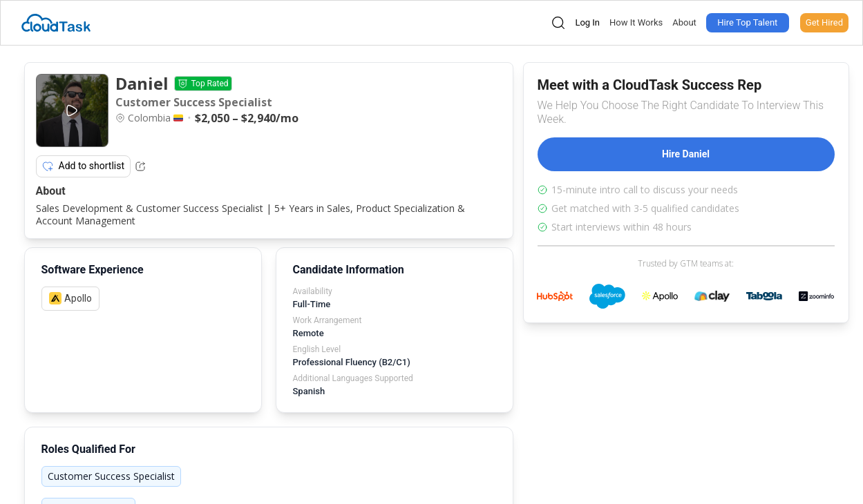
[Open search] (558, 23)
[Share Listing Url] (140, 166)
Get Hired (824, 22)
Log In (587, 22)
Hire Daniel (686, 154)
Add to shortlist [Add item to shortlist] (84, 166)
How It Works (636, 22)
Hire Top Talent (747, 22)
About (684, 22)
